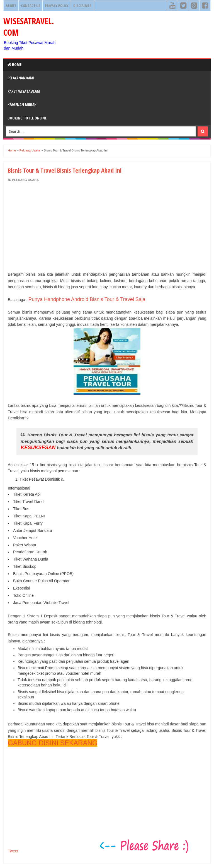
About (11, 6)
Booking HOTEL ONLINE (27, 118)
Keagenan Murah (22, 105)
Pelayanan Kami (21, 78)
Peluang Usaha (25, 180)
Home (14, 64)
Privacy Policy (57, 6)
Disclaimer (82, 6)
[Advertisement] (107, 227)
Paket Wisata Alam (24, 91)
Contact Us (31, 6)
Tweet (13, 851)
